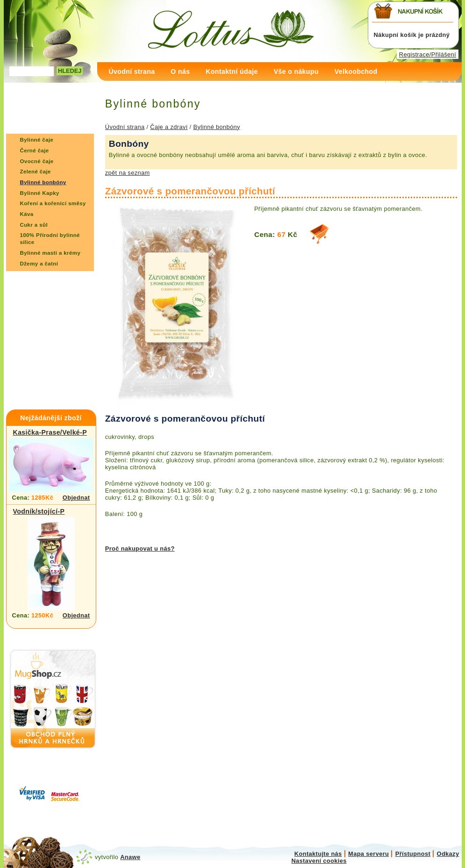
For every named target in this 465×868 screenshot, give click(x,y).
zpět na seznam (128, 173)
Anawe (130, 857)
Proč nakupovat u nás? (140, 549)
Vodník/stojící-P (39, 511)
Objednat (76, 498)
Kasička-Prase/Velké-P (50, 432)
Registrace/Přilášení (428, 54)
